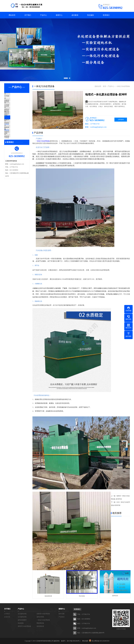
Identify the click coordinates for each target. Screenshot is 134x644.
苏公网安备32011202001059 (100, 641)
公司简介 (7, 614)
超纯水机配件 (14, 121)
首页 (104, 87)
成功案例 (75, 15)
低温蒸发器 (13, 152)
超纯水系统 (13, 115)
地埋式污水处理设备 (16, 146)
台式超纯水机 (14, 96)
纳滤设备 (12, 133)
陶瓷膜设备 (13, 139)
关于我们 (28, 15)
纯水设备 (81, 596)
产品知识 (62, 617)
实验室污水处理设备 (16, 102)
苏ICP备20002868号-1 (74, 641)
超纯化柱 (114, 596)
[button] (57, 127)
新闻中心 (59, 15)
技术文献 (62, 614)
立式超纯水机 (14, 109)
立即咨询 (121, 120)
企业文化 (7, 617)
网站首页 (12, 15)
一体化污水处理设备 (16, 127)
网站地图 (85, 641)
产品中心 (43, 15)
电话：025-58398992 (84, 619)
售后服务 (91, 15)
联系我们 (106, 15)
